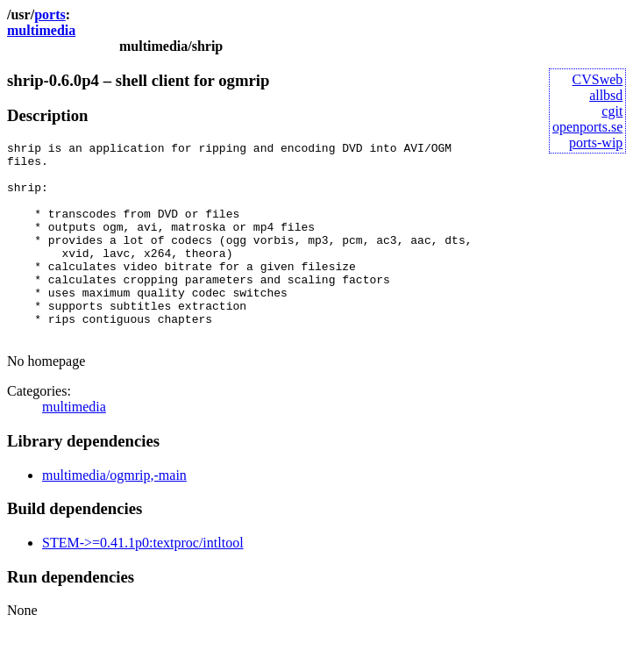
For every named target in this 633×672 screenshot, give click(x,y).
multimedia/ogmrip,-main (114, 515)
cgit (612, 111)
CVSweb (598, 79)
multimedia (41, 30)
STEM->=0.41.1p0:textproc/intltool (143, 582)
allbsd (606, 95)
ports (50, 14)
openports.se (587, 127)
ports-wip (596, 143)
